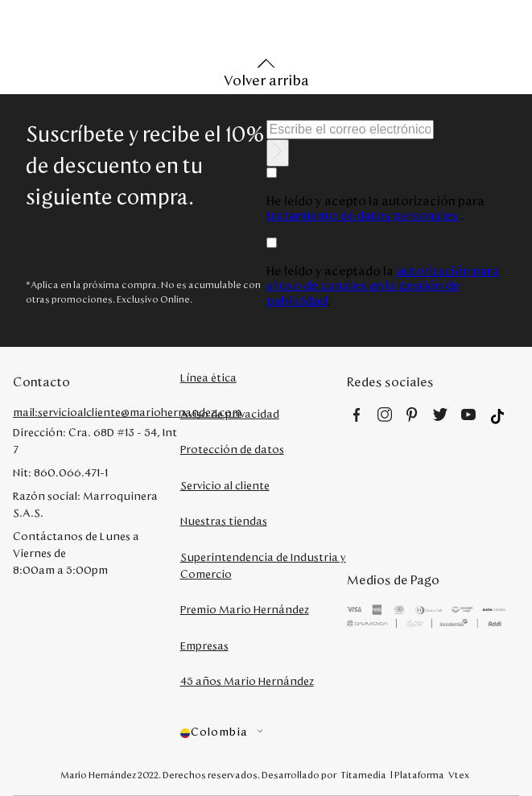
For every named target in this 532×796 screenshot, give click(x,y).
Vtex (459, 775)
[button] (264, 733)
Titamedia (363, 775)
